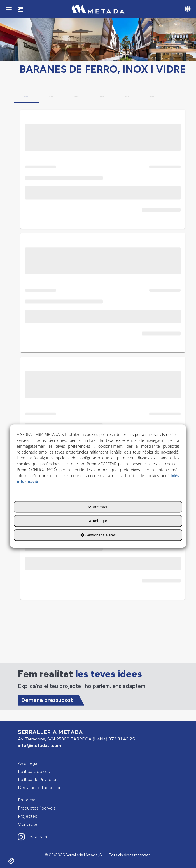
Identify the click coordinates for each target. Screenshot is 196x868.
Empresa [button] (27, 800)
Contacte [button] (28, 824)
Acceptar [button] (98, 507)
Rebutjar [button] (98, 521)
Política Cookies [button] (34, 771)
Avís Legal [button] (28, 763)
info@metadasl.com (39, 745)
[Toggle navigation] (187, 9)
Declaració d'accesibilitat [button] (43, 788)
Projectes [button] (28, 816)
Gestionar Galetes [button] (98, 535)
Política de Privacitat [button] (38, 779)
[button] (98, 9)
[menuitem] (98, 764)
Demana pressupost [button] (47, 700)
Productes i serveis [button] (37, 808)
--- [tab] (26, 96)
